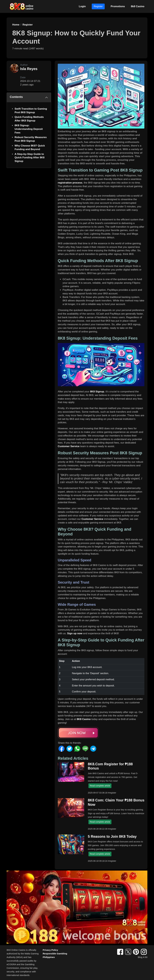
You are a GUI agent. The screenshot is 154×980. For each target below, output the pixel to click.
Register (98, 6)
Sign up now (75, 633)
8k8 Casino (138, 6)
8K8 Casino (84, 719)
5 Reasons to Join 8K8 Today (112, 837)
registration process (70, 183)
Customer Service (69, 446)
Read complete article (100, 786)
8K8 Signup (97, 392)
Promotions (118, 6)
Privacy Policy (50, 950)
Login (82, 6)
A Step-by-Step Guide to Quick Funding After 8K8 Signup (30, 158)
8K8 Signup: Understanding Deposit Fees (29, 129)
